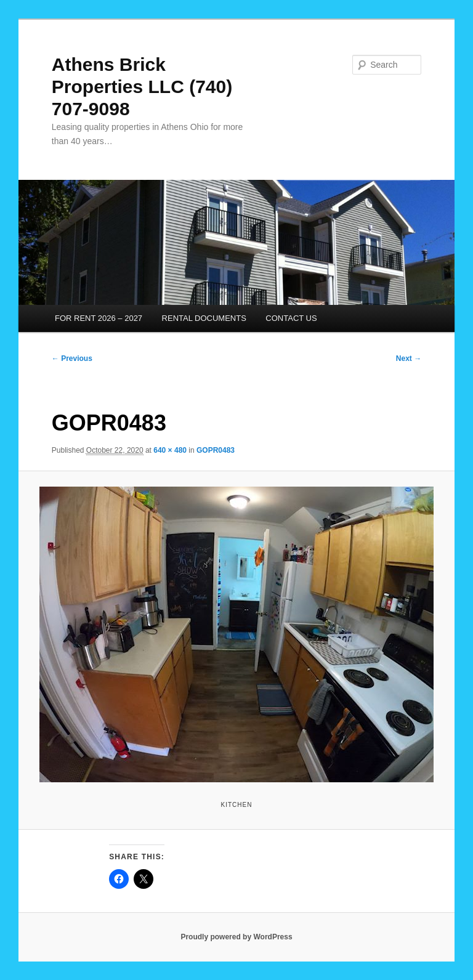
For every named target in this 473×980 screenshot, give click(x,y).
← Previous (72, 358)
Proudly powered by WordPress (236, 937)
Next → (409, 358)
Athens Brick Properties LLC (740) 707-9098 (142, 87)
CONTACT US (291, 318)
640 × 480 (170, 450)
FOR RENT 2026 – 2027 (99, 318)
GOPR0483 (216, 450)
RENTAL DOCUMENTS (204, 318)
